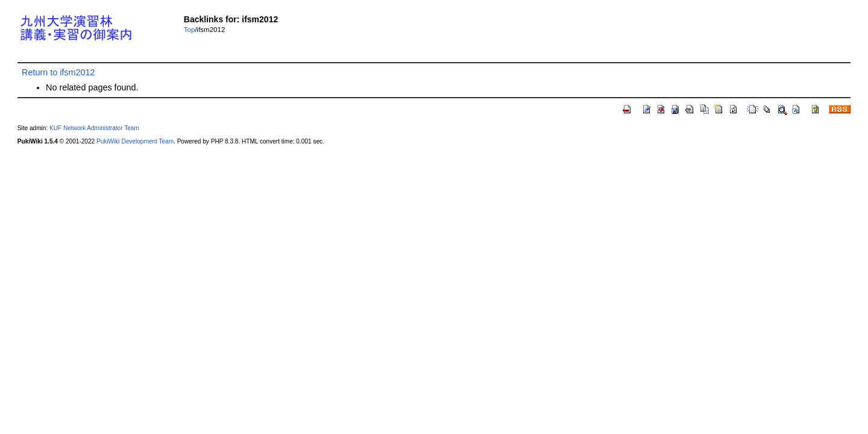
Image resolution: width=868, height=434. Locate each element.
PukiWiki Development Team (135, 141)
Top (190, 30)
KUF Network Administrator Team (94, 128)
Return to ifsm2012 (58, 72)
